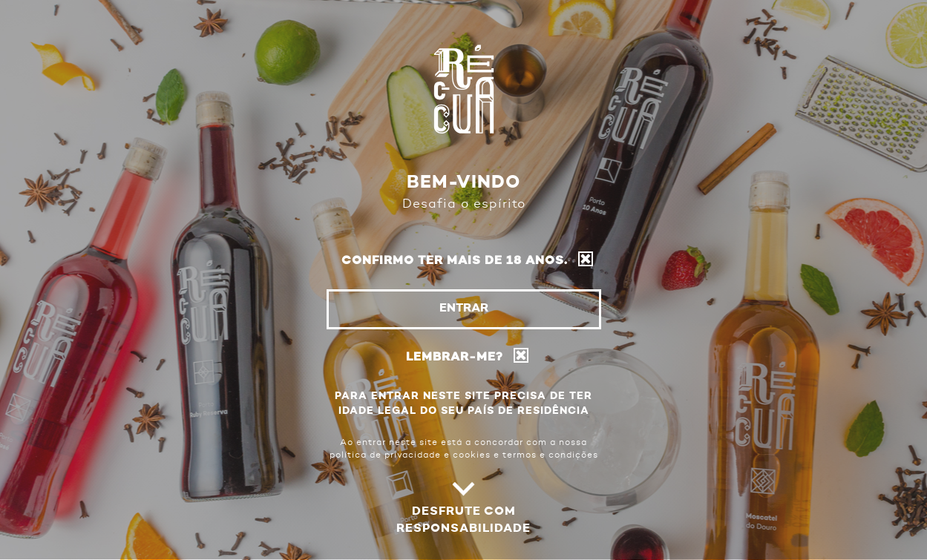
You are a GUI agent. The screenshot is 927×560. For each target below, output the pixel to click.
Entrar (464, 309)
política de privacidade (385, 455)
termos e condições (550, 455)
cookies (472, 455)
